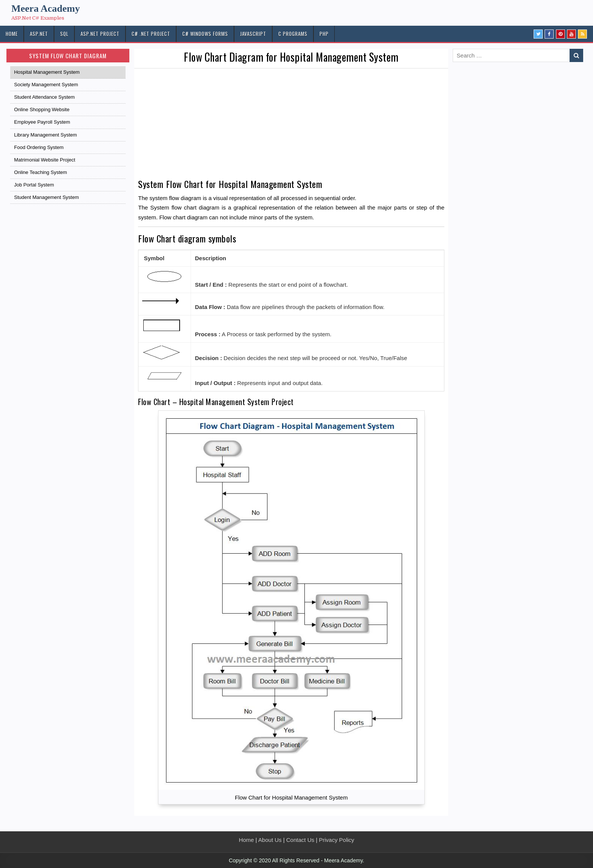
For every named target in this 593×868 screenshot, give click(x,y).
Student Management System (46, 197)
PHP (324, 34)
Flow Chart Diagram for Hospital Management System (291, 57)
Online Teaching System (40, 172)
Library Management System (45, 135)
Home (246, 840)
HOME (12, 34)
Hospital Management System (47, 72)
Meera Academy (46, 9)
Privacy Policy (336, 840)
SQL (64, 34)
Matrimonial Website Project (45, 160)
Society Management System (46, 85)
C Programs (293, 34)
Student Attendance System (44, 97)
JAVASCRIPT (253, 34)
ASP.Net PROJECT (100, 34)
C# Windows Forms (205, 34)
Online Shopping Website (42, 109)
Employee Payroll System (42, 122)
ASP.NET (39, 34)
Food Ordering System (39, 147)
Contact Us (300, 840)
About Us (270, 840)
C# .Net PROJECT (151, 34)
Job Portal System (34, 185)
